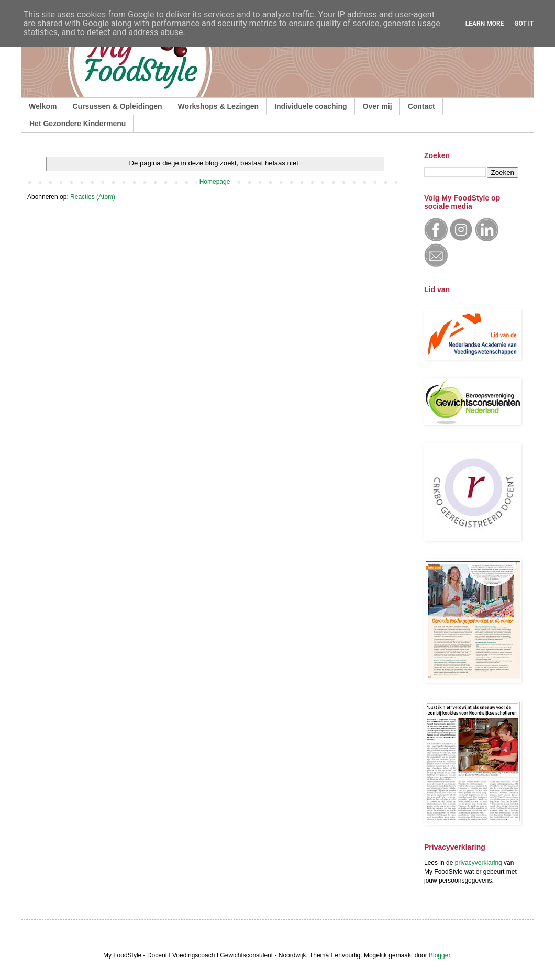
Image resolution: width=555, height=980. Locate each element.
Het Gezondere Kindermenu (77, 124)
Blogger (440, 955)
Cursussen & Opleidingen (117, 106)
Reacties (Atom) (93, 197)
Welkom (43, 106)
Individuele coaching (310, 106)
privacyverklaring (479, 863)
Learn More (485, 24)
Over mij (378, 106)
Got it (524, 24)
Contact (421, 106)
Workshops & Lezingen (219, 106)
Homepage (215, 182)
